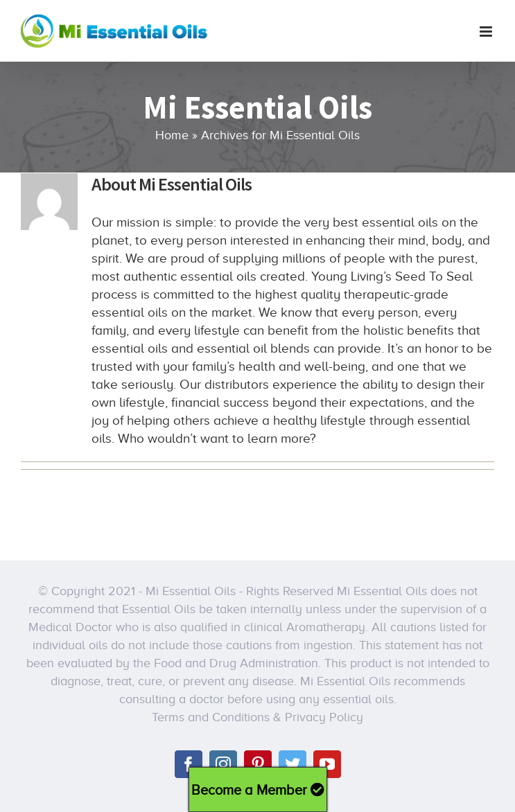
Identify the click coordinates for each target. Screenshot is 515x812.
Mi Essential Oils (191, 591)
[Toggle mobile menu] (487, 32)
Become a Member (258, 790)
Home (172, 135)
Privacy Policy (324, 717)
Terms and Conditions (211, 717)
